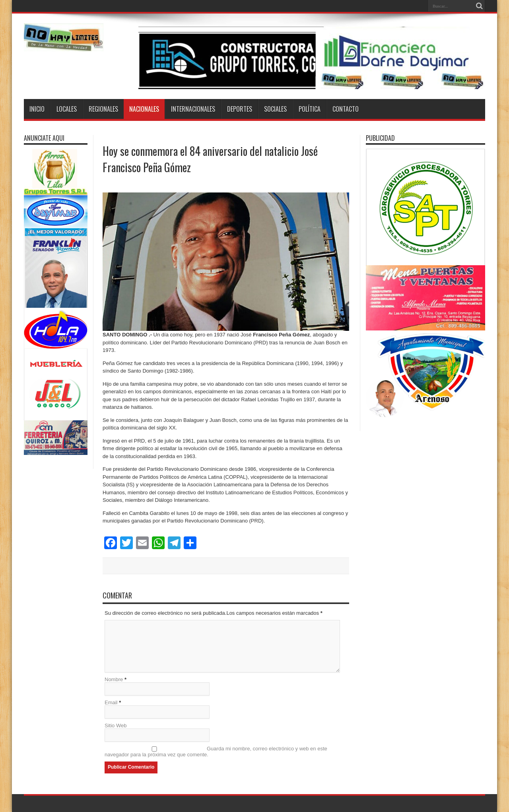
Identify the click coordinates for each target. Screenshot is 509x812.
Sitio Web (116, 726)
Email (111, 702)
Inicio (37, 109)
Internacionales (193, 109)
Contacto (346, 109)
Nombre (114, 679)
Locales (67, 109)
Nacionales (144, 109)
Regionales (103, 109)
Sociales (275, 109)
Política (310, 109)
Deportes (240, 109)
